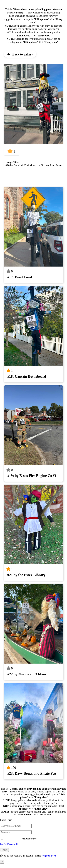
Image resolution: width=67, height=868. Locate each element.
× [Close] (2, 862)
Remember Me (19, 839)
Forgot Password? (9, 844)
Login (4, 850)
